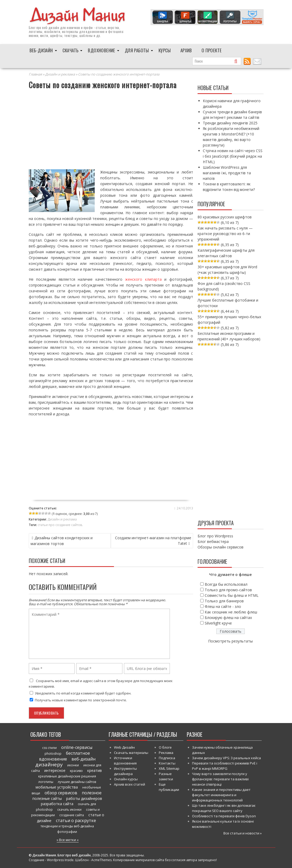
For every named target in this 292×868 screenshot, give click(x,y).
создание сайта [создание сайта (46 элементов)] (72, 815)
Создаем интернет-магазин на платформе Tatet (153, 541)
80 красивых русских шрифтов (225, 217)
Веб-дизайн (41, 50)
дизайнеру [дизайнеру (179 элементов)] (49, 764)
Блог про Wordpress (215, 536)
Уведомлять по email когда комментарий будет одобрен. (80, 693)
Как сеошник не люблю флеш (231, 612)
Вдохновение (101, 50)
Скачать (71, 50)
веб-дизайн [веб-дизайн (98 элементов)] (83, 759)
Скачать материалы (131, 753)
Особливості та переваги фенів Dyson (224, 816)
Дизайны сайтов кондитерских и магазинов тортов (62, 541)
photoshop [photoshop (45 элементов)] (53, 754)
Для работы (137, 50)
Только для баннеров (224, 601)
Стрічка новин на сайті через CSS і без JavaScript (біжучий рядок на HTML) (233, 156)
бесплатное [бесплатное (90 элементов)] (78, 753)
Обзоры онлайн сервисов (221, 547)
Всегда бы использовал (226, 584)
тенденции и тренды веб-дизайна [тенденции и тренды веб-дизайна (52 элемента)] (67, 826)
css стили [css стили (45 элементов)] (49, 748)
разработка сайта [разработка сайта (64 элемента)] (57, 804)
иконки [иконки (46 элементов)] (73, 765)
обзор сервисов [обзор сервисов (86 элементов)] (61, 793)
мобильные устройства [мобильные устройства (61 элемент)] (57, 787)
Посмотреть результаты (230, 641)
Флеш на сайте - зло (223, 606)
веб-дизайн (51, 27)
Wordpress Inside (60, 860)
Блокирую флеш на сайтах (228, 618)
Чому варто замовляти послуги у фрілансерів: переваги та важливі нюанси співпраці (220, 779)
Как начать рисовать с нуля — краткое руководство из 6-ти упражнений (225, 234)
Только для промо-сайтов (228, 590)
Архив (186, 50)
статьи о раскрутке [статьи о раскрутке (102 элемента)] (76, 820)
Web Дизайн (124, 747)
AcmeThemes (101, 860)
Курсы (165, 50)
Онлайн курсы (126, 779)
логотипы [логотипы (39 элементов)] (46, 782)
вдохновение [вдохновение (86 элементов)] (53, 759)
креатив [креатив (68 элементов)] (95, 770)
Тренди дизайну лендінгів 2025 (230, 123)
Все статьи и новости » (243, 833)
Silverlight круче (218, 623)
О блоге (165, 747)
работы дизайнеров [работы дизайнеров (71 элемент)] (84, 798)
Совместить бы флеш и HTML (232, 595)
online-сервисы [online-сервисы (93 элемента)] (77, 747)
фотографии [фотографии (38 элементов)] (67, 832)
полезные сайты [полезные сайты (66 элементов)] (47, 798)
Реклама (166, 753)
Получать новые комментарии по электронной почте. (78, 700)
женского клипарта (143, 279)
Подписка (167, 758)
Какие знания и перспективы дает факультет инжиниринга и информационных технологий (221, 795)
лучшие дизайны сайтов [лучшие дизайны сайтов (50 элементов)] (77, 782)
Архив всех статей (130, 784)
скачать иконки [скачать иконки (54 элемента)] (69, 810)
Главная (35, 74)
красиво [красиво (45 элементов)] (76, 771)
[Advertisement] (111, 130)
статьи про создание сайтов (60, 525)
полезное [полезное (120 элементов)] (92, 793)
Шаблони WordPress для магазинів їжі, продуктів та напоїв (227, 173)
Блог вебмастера (213, 541)
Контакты (167, 763)
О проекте (212, 50)
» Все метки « (68, 840)
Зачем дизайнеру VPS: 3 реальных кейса (226, 758)
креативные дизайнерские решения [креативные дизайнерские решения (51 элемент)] (67, 776)
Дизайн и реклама (60, 74)
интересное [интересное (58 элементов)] (55, 770)
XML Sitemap (169, 768)
